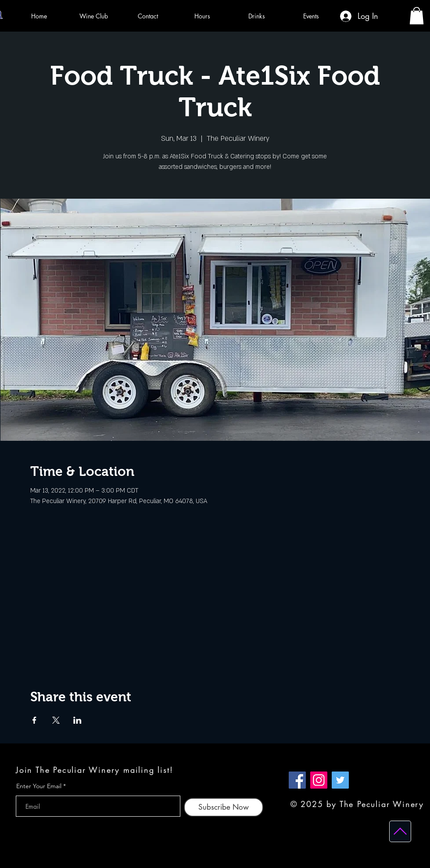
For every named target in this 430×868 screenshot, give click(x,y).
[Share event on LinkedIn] (77, 720)
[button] (417, 16)
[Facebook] (297, 780)
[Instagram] (319, 780)
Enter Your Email (39, 786)
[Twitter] (340, 780)
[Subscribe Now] (224, 807)
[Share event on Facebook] (34, 720)
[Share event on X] (56, 720)
